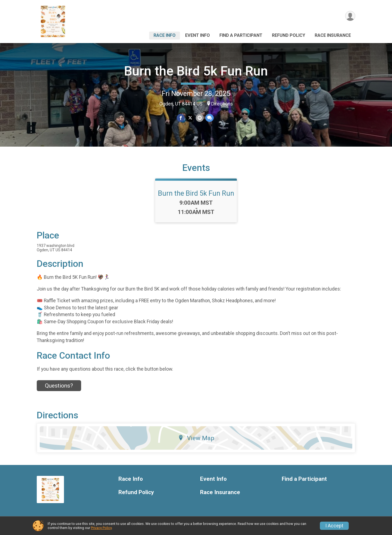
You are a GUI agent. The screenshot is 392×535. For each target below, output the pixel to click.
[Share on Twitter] (190, 118)
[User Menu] (350, 16)
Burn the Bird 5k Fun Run (196, 71)
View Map (196, 438)
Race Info (165, 35)
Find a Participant (241, 35)
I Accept (334, 526)
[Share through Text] (209, 118)
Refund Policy (289, 35)
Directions (222, 104)
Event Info (197, 35)
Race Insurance (333, 35)
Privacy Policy (101, 528)
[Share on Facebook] (181, 118)
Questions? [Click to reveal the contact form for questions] (59, 386)
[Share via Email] (200, 118)
